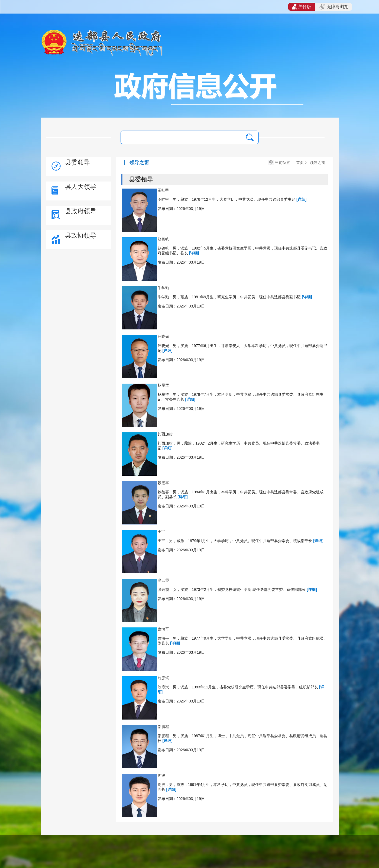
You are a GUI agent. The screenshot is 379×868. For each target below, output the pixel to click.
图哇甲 (163, 190)
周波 (161, 775)
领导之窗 (318, 163)
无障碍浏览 (334, 7)
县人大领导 (81, 187)
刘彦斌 (163, 678)
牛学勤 (163, 288)
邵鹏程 (163, 727)
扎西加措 (165, 434)
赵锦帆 (163, 239)
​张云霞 (163, 580)
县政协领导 (81, 235)
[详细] (301, 199)
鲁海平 (163, 629)
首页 (300, 163)
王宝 (161, 532)
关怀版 (302, 7)
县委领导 (77, 162)
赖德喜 (163, 483)
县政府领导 (81, 211)
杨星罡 (163, 385)
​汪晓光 (163, 336)
